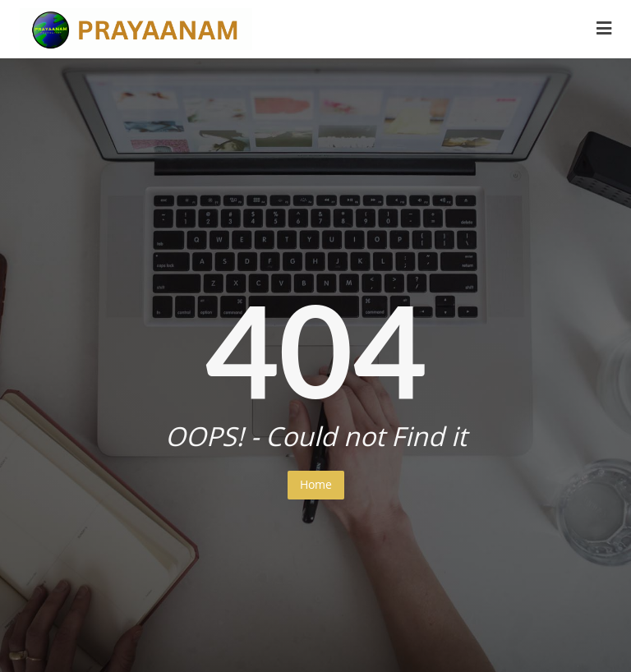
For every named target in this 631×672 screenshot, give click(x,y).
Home (316, 484)
